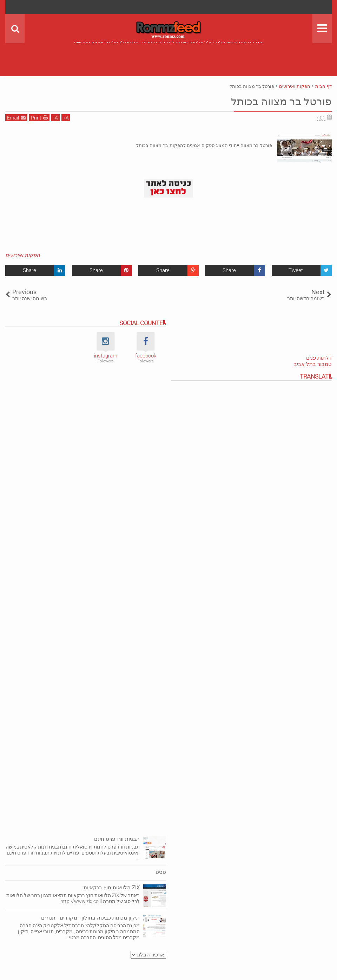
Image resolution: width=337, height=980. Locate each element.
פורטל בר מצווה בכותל (277, 101)
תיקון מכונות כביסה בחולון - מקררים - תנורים (90, 918)
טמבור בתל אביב (313, 364)
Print (39, 118)
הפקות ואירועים (23, 255)
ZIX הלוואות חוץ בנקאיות (112, 888)
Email (16, 118)
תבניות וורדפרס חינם (117, 839)
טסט (161, 872)
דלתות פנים (319, 358)
